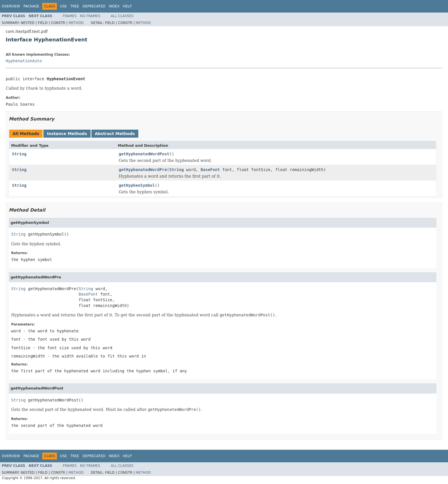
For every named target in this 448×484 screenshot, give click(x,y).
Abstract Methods (115, 134)
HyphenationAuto (24, 61)
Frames (70, 16)
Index (114, 6)
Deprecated (94, 6)
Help (127, 6)
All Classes (122, 16)
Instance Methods (67, 134)
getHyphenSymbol (137, 185)
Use (63, 6)
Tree (75, 6)
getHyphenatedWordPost (144, 154)
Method (76, 23)
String (19, 154)
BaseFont (210, 170)
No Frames (90, 16)
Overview (11, 6)
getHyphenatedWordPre (143, 170)
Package (31, 6)
